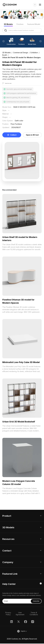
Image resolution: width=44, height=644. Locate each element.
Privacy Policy (8, 614)
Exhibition (34, 53)
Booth (5, 55)
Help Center (9, 584)
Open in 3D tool (32, 135)
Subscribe (36, 602)
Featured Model (34, 24)
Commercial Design (21, 53)
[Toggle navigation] (40, 5)
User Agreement (20, 614)
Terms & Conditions (34, 614)
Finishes (20, 24)
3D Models (8, 24)
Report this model (11, 83)
